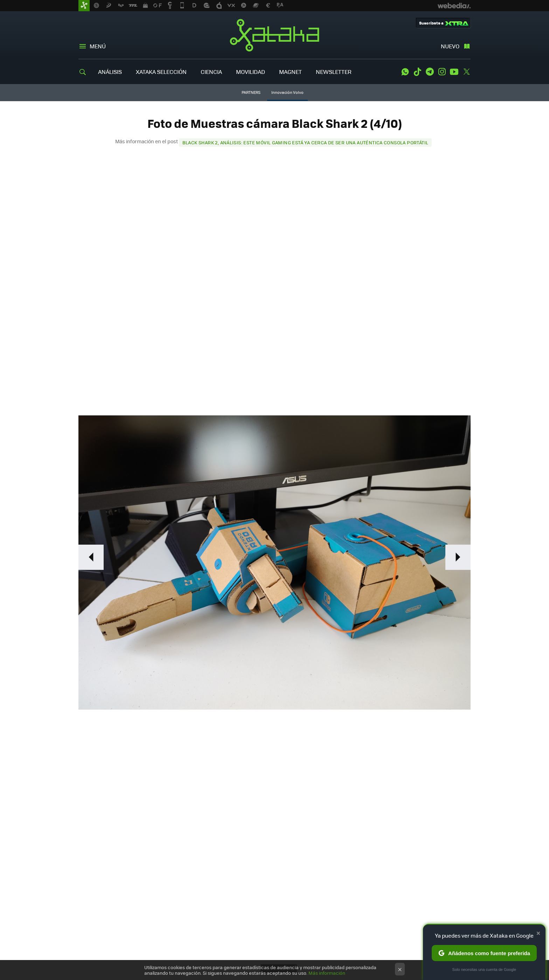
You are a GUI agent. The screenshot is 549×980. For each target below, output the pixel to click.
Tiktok (417, 72)
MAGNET (290, 72)
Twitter (466, 72)
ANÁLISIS (110, 72)
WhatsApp (405, 72)
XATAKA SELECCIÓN (161, 72)
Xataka (274, 35)
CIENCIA (211, 72)
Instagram (442, 72)
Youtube (454, 72)
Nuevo (450, 46)
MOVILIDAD (251, 72)
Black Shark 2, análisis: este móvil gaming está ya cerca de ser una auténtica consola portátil (305, 142)
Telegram (430, 72)
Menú (98, 46)
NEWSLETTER (334, 72)
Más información (327, 973)
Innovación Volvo (287, 92)
